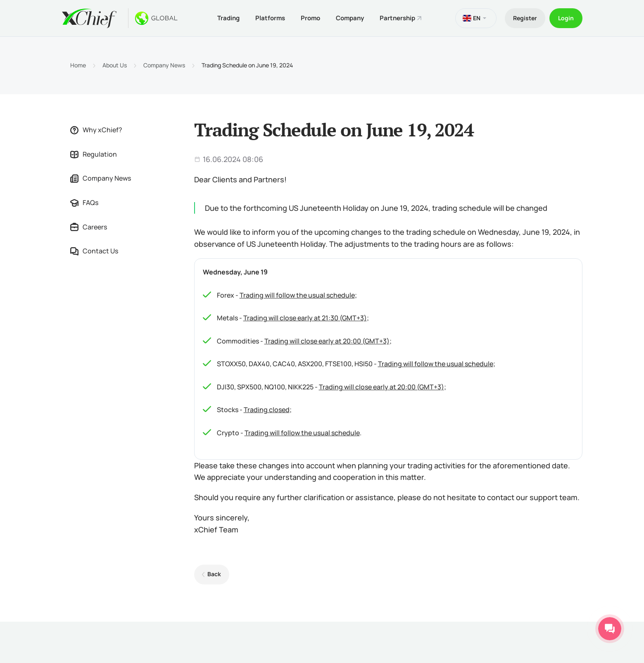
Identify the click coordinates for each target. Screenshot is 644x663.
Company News (164, 65)
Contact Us (94, 251)
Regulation (94, 154)
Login (566, 18)
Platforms (270, 18)
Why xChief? (96, 130)
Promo (310, 18)
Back (214, 574)
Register (525, 18)
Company (350, 18)
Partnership (397, 18)
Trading (228, 18)
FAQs (84, 203)
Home (78, 65)
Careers (89, 227)
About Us (115, 65)
